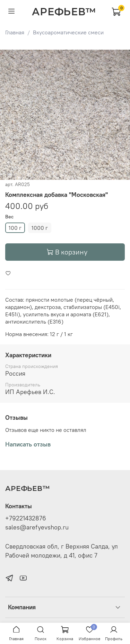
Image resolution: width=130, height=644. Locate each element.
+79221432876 (26, 518)
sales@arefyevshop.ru (37, 527)
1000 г (40, 228)
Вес (9, 217)
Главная (15, 32)
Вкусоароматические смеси (68, 32)
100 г (15, 228)
